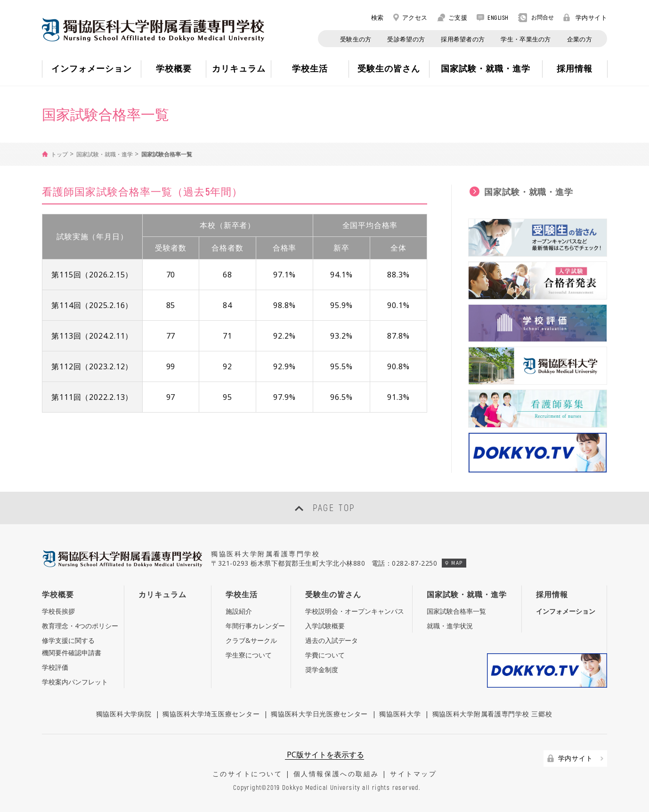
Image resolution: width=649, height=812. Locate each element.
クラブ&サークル (251, 640)
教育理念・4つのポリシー (80, 626)
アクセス (410, 17)
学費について (325, 655)
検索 (372, 17)
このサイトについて (247, 774)
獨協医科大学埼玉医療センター (211, 714)
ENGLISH (493, 17)
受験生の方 (356, 39)
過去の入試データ (332, 640)
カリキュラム (162, 594)
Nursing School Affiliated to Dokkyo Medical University (153, 30)
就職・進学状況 (450, 626)
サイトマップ (413, 774)
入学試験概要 (325, 626)
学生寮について (249, 655)
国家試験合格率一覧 (456, 611)
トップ (59, 154)
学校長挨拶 (58, 611)
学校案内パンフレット (75, 682)
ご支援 (452, 17)
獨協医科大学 (400, 714)
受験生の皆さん (333, 594)
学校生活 (242, 594)
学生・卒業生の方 (526, 39)
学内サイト (585, 17)
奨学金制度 (322, 670)
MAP (454, 563)
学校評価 (55, 667)
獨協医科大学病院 (124, 714)
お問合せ (536, 18)
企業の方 (580, 39)
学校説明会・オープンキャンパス (355, 611)
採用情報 (552, 594)
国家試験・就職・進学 (105, 154)
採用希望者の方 (463, 39)
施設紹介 (239, 611)
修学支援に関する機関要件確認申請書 (72, 646)
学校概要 (58, 594)
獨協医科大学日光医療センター (319, 714)
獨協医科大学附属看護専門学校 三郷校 (492, 714)
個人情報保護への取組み (336, 774)
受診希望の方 (406, 39)
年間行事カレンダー (255, 626)
